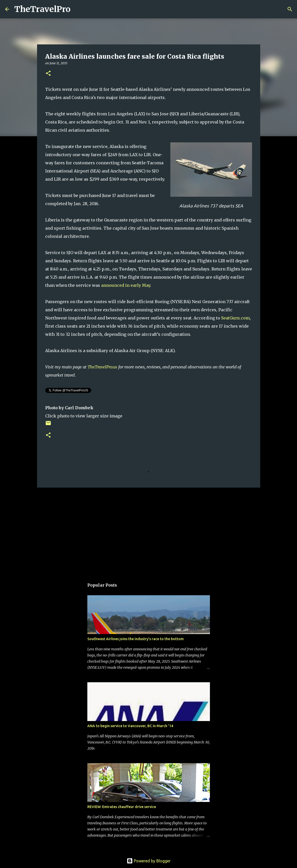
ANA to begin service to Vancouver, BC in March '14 (130, 726)
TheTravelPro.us (102, 367)
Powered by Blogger (149, 861)
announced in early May (126, 285)
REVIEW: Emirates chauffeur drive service (122, 807)
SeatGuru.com (235, 318)
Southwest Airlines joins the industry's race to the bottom (135, 639)
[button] (48, 74)
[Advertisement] (149, 531)
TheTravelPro (42, 9)
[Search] (78, 9)
